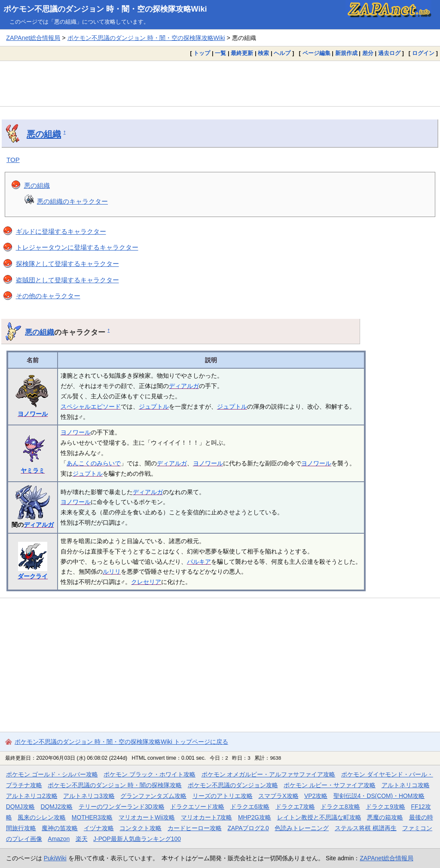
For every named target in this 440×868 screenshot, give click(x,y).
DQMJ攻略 (20, 807)
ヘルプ (282, 53)
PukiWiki (55, 858)
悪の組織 (44, 134)
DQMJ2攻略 (57, 807)
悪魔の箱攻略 (385, 817)
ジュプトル (154, 406)
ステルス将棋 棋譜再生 (366, 828)
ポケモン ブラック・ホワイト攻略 (150, 774)
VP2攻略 (316, 796)
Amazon (59, 839)
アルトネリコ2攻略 (32, 796)
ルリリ (112, 572)
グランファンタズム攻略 (153, 796)
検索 (263, 53)
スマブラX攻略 (278, 796)
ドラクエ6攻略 (250, 807)
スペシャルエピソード (91, 406)
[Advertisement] (220, 83)
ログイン (423, 53)
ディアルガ (184, 386)
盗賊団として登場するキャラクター (67, 280)
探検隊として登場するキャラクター (67, 264)
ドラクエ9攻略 (385, 807)
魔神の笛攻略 (60, 828)
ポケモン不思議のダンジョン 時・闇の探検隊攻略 (115, 785)
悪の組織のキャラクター (72, 201)
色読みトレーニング (302, 828)
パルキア (199, 562)
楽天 (82, 839)
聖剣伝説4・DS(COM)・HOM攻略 (379, 796)
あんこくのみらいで (94, 463)
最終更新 (242, 53)
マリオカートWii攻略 (147, 817)
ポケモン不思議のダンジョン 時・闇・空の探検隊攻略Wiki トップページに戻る (121, 742)
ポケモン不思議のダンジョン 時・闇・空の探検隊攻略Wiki (105, 9)
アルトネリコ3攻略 (89, 796)
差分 (368, 53)
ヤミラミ (33, 471)
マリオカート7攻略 (207, 817)
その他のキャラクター (48, 296)
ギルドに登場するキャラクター (61, 231)
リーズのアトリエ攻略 (223, 796)
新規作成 (346, 53)
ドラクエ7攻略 (295, 807)
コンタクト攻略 (141, 828)
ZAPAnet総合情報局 (33, 38)
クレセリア (146, 582)
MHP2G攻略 (255, 817)
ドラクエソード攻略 (197, 807)
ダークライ (33, 576)
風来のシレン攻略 (42, 817)
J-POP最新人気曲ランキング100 (137, 839)
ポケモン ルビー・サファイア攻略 (330, 785)
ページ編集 (316, 53)
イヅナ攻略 (99, 828)
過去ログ (389, 53)
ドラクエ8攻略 (340, 807)
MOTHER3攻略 (92, 817)
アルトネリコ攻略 (406, 785)
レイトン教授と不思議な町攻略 (319, 817)
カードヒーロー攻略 (195, 828)
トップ (202, 53)
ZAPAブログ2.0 (248, 828)
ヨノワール (33, 414)
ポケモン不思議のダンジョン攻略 (233, 785)
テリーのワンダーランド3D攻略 (122, 807)
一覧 (220, 53)
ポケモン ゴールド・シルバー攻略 (52, 774)
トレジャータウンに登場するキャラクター (77, 247)
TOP (13, 160)
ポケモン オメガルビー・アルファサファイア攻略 (269, 774)
